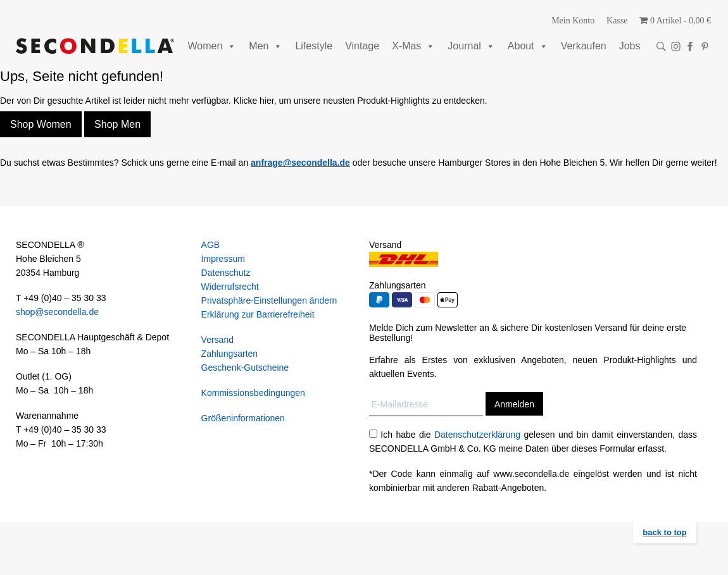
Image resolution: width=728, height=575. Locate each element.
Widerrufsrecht (230, 287)
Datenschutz (226, 273)
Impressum (223, 259)
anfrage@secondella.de (300, 163)
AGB (211, 245)
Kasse (617, 21)
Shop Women (41, 124)
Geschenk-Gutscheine (245, 368)
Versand (217, 340)
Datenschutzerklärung (477, 435)
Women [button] (212, 46)
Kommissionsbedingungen (253, 393)
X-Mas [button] (413, 46)
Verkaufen (584, 46)
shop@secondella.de (57, 312)
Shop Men (117, 124)
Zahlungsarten (230, 354)
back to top (664, 532)
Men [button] (266, 46)
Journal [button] (471, 46)
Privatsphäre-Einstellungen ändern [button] (269, 300)
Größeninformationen (243, 418)
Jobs (630, 46)
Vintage (362, 46)
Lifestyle (314, 46)
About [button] (528, 46)
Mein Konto (573, 21)
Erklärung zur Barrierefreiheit (258, 314)
